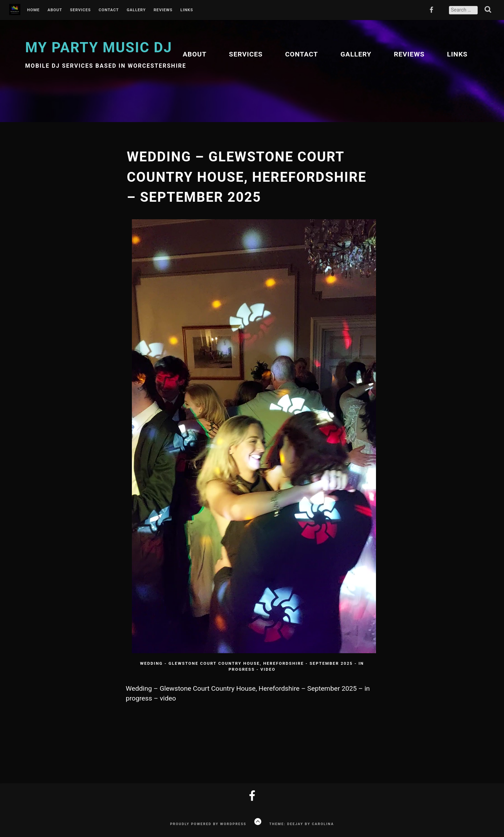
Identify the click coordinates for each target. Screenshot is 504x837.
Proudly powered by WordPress (208, 824)
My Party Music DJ (99, 48)
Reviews (163, 10)
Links (187, 10)
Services (80, 10)
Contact (109, 10)
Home (33, 10)
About (55, 10)
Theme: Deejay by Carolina (302, 824)
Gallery (136, 10)
